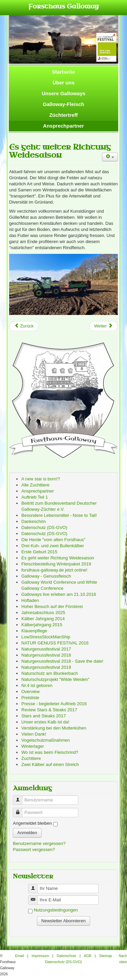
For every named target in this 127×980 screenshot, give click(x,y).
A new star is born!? (41, 479)
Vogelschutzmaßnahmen (46, 740)
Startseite (63, 72)
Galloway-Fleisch (63, 104)
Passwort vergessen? (34, 850)
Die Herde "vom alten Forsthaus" (53, 540)
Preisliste (30, 698)
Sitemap (105, 956)
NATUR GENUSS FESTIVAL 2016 (55, 643)
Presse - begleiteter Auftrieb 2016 (54, 704)
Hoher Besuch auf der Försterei (52, 606)
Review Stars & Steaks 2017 (49, 710)
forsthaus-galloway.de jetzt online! (54, 570)
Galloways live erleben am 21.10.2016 (59, 594)
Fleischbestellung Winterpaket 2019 (56, 564)
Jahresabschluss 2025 (43, 613)
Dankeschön (34, 521)
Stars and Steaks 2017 (44, 716)
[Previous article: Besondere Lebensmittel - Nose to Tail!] (24, 326)
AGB (88, 956)
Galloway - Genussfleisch (46, 576)
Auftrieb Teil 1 (35, 497)
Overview (30, 692)
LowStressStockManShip (46, 637)
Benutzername (20, 797)
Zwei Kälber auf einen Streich (50, 764)
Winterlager (33, 746)
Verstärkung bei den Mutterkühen (54, 728)
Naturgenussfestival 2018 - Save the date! (62, 661)
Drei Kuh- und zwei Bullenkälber (53, 546)
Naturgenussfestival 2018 (46, 655)
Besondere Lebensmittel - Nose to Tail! (59, 515)
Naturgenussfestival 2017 (46, 649)
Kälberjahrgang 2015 (42, 625)
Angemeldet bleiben (32, 823)
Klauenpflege (34, 631)
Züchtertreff (63, 115)
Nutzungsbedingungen (56, 910)
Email (19, 956)
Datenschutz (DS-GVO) (44, 527)
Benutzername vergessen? (39, 843)
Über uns (63, 83)
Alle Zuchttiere (35, 485)
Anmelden (27, 833)
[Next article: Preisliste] (103, 326)
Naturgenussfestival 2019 (46, 667)
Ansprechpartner (63, 126)
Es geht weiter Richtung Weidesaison (60, 151)
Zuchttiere (31, 758)
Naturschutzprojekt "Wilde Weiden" (55, 679)
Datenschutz (66, 956)
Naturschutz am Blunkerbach (50, 673)
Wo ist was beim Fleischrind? (50, 752)
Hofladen (30, 600)
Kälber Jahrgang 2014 (43, 619)
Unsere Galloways (63, 93)
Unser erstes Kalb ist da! (45, 722)
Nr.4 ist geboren (37, 685)
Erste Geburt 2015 (39, 552)
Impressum (40, 956)
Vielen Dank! (34, 734)
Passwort (20, 810)
